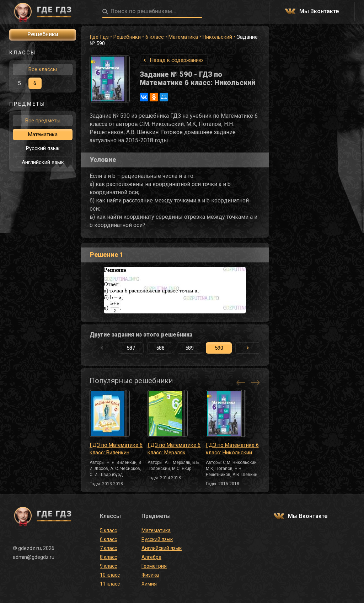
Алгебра (151, 557)
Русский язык (43, 148)
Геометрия (154, 566)
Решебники (127, 37)
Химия (149, 584)
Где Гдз (99, 37)
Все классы (43, 69)
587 (131, 348)
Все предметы (43, 121)
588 (160, 348)
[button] (248, 348)
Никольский (217, 37)
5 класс (108, 530)
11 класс (110, 584)
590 (219, 348)
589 (189, 348)
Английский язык (43, 162)
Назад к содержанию (176, 60)
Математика (183, 37)
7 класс (108, 548)
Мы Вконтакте (319, 12)
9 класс (108, 566)
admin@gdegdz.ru (34, 557)
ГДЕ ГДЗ (43, 12)
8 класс (108, 557)
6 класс (155, 37)
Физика (150, 575)
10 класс (110, 575)
